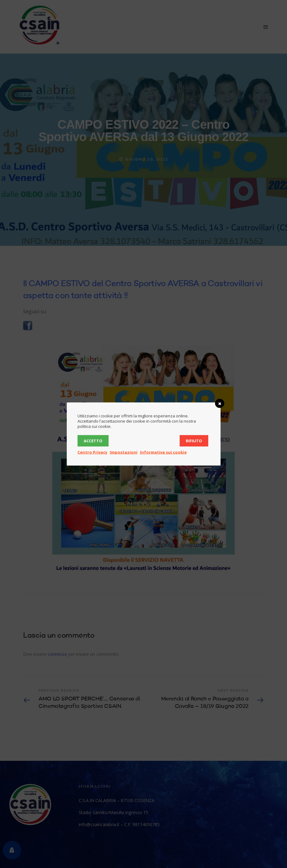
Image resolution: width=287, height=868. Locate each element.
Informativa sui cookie (163, 452)
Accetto (93, 441)
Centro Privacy (92, 452)
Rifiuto (194, 441)
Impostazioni (124, 452)
